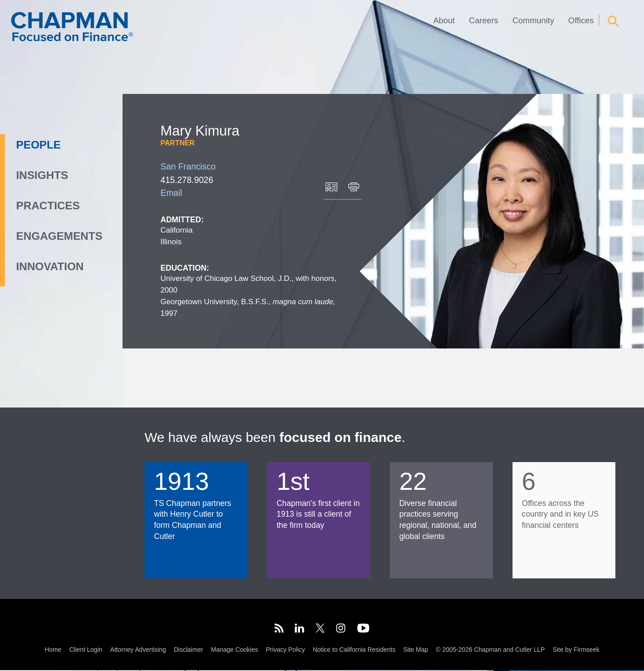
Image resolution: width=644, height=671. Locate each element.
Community (533, 20)
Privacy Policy (286, 650)
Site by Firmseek (576, 650)
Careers (484, 20)
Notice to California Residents (354, 650)
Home (53, 650)
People (38, 145)
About (444, 20)
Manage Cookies (235, 650)
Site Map (416, 650)
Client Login (86, 650)
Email (171, 193)
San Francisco (188, 167)
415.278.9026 (187, 180)
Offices (581, 20)
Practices (48, 206)
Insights (42, 175)
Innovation (50, 266)
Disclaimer (189, 650)
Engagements (59, 236)
